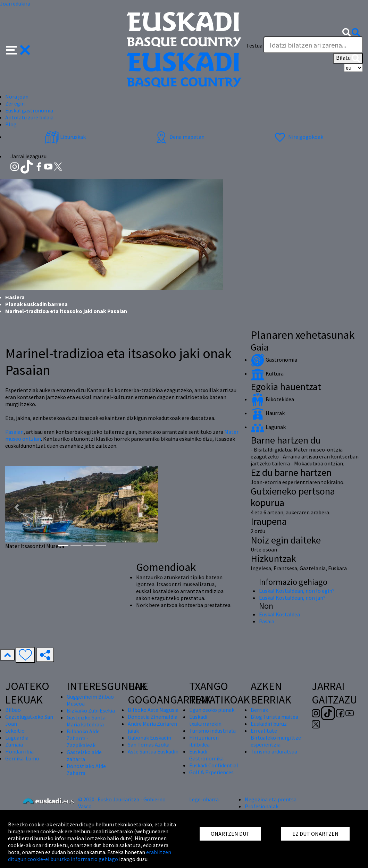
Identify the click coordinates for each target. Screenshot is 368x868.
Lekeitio (15, 731)
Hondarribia (19, 751)
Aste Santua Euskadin (153, 751)
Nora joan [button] (17, 96)
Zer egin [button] (15, 103)
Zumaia (14, 744)
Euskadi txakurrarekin (205, 720)
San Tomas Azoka (149, 744)
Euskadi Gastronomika (206, 755)
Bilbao (13, 710)
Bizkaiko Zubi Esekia (91, 710)
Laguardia (17, 738)
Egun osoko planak (212, 710)
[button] (18, 49)
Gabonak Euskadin (149, 738)
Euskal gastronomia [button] (29, 110)
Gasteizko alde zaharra (84, 756)
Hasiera (15, 297)
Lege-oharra (204, 799)
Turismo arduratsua (274, 751)
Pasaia (267, 621)
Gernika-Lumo (22, 758)
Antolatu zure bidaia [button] (29, 117)
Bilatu (348, 58)
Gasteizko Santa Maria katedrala (86, 721)
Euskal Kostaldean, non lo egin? (297, 591)
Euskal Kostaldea (279, 614)
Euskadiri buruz (269, 724)
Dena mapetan (179, 137)
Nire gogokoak (298, 137)
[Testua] (313, 45)
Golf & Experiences (211, 772)
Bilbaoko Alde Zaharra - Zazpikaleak (83, 738)
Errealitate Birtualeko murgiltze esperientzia (276, 738)
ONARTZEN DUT (230, 834)
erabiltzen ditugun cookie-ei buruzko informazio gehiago (90, 856)
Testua (254, 45)
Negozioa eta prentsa (271, 799)
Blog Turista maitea (274, 717)
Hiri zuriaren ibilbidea (204, 741)
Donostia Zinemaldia (153, 717)
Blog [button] (11, 124)
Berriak (259, 710)
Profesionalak (262, 806)
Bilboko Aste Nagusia (153, 710)
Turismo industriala (212, 731)
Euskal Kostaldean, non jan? (292, 598)
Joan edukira (15, 3)
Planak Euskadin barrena (36, 304)
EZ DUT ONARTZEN (315, 834)
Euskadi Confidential (214, 765)
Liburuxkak (65, 137)
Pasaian (14, 432)
